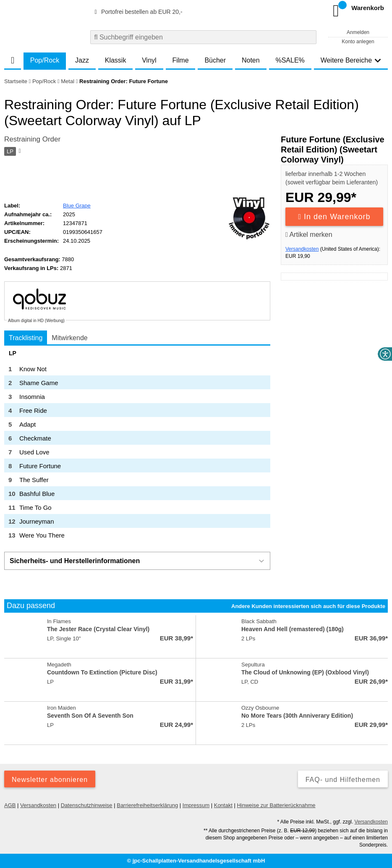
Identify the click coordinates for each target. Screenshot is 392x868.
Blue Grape (77, 206)
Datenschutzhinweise (87, 805)
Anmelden (358, 32)
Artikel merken (309, 235)
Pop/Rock (45, 60)
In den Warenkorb (335, 217)
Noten (251, 60)
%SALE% (290, 60)
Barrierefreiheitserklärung (147, 805)
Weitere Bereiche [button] (351, 60)
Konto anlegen (358, 42)
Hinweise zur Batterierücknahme (276, 805)
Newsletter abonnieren (50, 780)
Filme (180, 60)
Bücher (215, 60)
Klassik (116, 60)
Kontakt (223, 805)
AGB (10, 805)
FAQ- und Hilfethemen (343, 780)
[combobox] (203, 37)
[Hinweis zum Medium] (19, 152)
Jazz (82, 60)
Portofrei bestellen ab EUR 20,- (137, 12)
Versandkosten (302, 249)
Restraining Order (32, 139)
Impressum (196, 805)
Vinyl (149, 60)
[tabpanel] (137, 446)
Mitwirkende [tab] (69, 338)
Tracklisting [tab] (26, 338)
